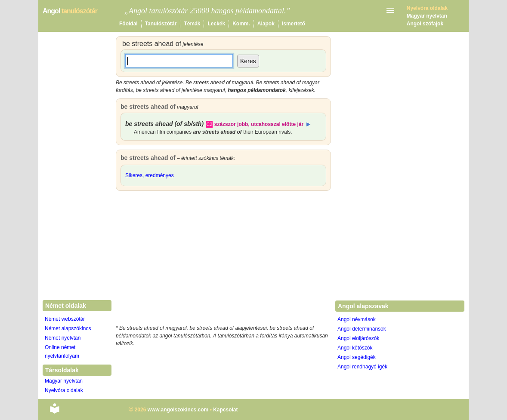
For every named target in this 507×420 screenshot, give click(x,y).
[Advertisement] (223, 260)
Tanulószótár (161, 24)
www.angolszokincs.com (178, 410)
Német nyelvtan (63, 338)
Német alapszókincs (68, 328)
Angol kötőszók (355, 348)
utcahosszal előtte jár (277, 124)
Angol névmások (357, 319)
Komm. (241, 24)
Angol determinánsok (362, 329)
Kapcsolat (225, 410)
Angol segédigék (357, 357)
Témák (192, 24)
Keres (248, 61)
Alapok (266, 24)
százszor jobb (231, 124)
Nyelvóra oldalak (64, 390)
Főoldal (128, 24)
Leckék (216, 24)
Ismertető (294, 24)
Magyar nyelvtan (427, 16)
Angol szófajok (425, 24)
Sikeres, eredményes (150, 175)
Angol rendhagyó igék (362, 367)
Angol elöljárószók (358, 338)
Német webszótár (65, 319)
